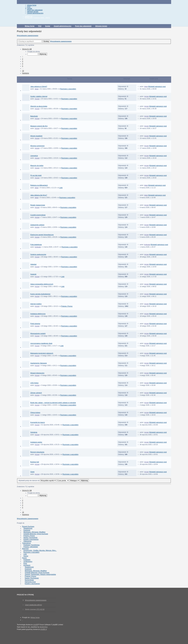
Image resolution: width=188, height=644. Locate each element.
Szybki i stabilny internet (39, 96)
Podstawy (27, 560)
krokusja (38, 247)
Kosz (25, 563)
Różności (25, 549)
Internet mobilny (36, 304)
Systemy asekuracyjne (38, 254)
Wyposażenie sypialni (38, 334)
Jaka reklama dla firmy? (39, 195)
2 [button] (23, 59)
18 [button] (23, 71)
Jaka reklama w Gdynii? (39, 87)
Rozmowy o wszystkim (68, 89)
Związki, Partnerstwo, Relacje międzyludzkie (40, 574)
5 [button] (23, 66)
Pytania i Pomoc (67, 306)
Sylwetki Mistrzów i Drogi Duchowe (36, 534)
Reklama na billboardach (39, 185)
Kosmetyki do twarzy (38, 422)
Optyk (32, 472)
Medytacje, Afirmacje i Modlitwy (34, 532)
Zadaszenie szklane (37, 225)
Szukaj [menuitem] (28, 8)
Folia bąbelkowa (36, 245)
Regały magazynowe (38, 205)
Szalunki (33, 274)
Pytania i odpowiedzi (31, 547)
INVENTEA (44, 627)
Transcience (26, 543)
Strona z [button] (27, 49)
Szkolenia (34, 432)
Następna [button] (26, 73)
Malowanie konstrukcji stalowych (42, 353)
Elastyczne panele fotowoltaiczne (42, 235)
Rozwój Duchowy (28, 527)
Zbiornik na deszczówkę (39, 106)
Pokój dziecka (35, 324)
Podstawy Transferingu (32, 545)
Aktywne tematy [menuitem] (32, 12)
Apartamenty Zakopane (39, 363)
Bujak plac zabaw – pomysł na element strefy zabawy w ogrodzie (53, 403)
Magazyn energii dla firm (39, 126)
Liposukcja (34, 156)
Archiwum (27, 565)
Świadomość (28, 528)
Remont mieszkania (37, 452)
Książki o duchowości (31, 539)
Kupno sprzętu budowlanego (40, 294)
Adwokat (33, 264)
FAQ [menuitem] (28, 7)
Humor (26, 556)
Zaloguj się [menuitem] (29, 16)
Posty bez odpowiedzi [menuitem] (34, 10)
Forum (24, 558)
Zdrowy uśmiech (36, 393)
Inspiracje (27, 530)
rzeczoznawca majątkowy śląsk (41, 343)
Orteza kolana (35, 413)
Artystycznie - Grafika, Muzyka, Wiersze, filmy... (40, 550)
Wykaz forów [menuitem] (31, 5)
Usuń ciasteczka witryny (33, 605)
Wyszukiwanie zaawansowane (28, 36)
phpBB (35, 625)
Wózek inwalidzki (36, 136)
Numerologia (29, 580)
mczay (37, 99)
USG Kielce (34, 383)
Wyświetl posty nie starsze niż (37, 481)
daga (37, 89)
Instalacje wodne (36, 442)
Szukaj (46, 41)
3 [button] (23, 61)
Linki (61, 188)
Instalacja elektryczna (38, 314)
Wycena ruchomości (37, 146)
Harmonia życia (30, 582)
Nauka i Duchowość (30, 538)
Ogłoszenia (27, 541)
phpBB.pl (44, 629)
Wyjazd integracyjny (37, 373)
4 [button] (23, 64)
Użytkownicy (28, 562)
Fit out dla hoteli (36, 175)
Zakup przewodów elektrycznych (42, 284)
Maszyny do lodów (37, 166)
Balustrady (34, 116)
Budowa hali (35, 462)
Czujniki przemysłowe (38, 215)
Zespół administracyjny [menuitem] (34, 13)
